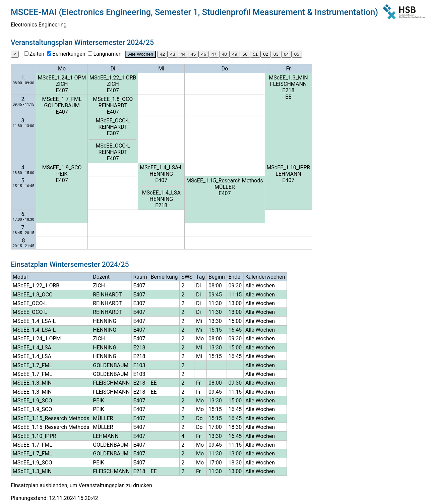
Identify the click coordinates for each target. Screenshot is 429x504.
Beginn (217, 277)
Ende (234, 277)
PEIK (62, 174)
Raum (140, 277)
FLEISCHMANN (289, 84)
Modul (20, 277)
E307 (113, 133)
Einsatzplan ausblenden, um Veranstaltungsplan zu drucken (81, 485)
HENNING (161, 174)
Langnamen (107, 54)
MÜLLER (225, 187)
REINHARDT (113, 105)
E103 (139, 365)
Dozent (101, 277)
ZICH (62, 84)
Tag (200, 277)
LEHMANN (288, 174)
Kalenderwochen (265, 277)
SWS (187, 277)
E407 (62, 90)
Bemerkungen (69, 54)
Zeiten (37, 54)
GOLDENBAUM (62, 105)
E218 (288, 90)
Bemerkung (164, 277)
